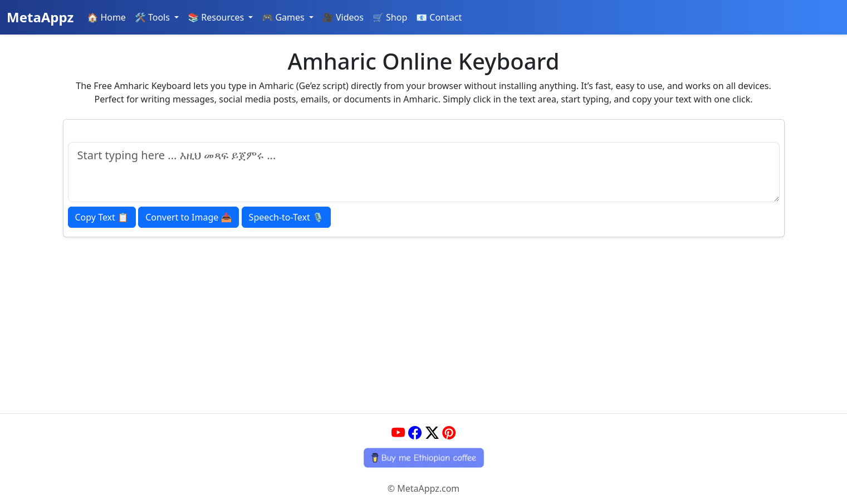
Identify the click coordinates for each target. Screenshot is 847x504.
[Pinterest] (449, 432)
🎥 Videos (343, 17)
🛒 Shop (390, 17)
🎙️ (286, 217)
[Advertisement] (424, 321)
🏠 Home (106, 17)
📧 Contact (439, 17)
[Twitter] (432, 432)
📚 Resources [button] (217, 17)
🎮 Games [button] (284, 17)
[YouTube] (398, 432)
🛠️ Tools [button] (153, 17)
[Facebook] (415, 432)
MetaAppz (40, 17)
